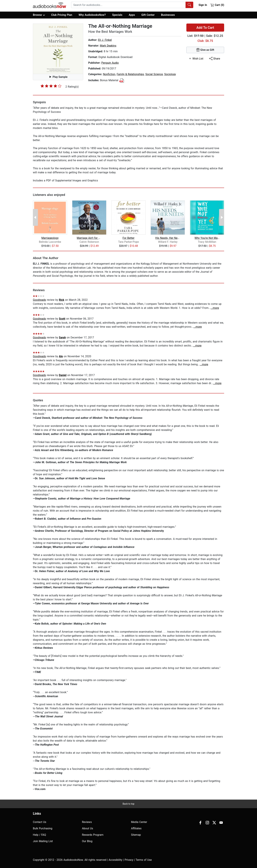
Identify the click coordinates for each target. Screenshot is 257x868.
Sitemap (136, 835)
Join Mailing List (43, 841)
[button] (58, 49)
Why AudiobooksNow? (92, 15)
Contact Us (40, 822)
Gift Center (148, 15)
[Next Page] (222, 217)
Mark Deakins (108, 46)
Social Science (154, 74)
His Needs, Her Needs (168, 238)
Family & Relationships (130, 74)
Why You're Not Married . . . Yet (207, 238)
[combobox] (132, 5)
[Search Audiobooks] (189, 5)
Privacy (129, 860)
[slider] (51, 86)
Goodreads (39, 300)
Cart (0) (217, 5)
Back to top (128, 804)
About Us (88, 828)
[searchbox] (128, 5)
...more (215, 308)
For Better (128, 238)
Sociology (170, 74)
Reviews (87, 822)
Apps (132, 15)
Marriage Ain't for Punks (89, 238)
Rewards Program (93, 835)
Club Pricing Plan (62, 15)
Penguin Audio (110, 63)
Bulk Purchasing (43, 828)
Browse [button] (39, 15)
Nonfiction (109, 74)
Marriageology (50, 238)
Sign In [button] (203, 5)
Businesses (168, 15)
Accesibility (115, 860)
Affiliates (136, 828)
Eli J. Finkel (105, 40)
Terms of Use (144, 860)
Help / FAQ (39, 835)
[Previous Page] (35, 217)
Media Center (139, 822)
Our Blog (87, 841)
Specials (117, 15)
